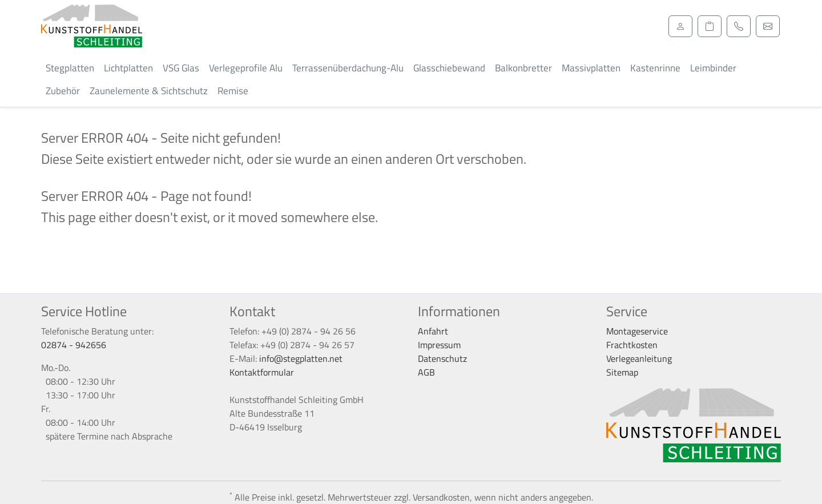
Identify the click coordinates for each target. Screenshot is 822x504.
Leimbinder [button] (713, 68)
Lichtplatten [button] (128, 68)
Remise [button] (233, 91)
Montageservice (637, 331)
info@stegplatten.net (301, 358)
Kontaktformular (262, 372)
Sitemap (622, 372)
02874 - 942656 (74, 345)
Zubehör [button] (63, 91)
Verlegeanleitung (639, 358)
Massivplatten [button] (591, 68)
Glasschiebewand (449, 68)
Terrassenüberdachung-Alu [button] (348, 68)
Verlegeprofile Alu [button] (246, 68)
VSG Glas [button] (181, 68)
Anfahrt (433, 331)
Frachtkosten (632, 345)
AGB (426, 372)
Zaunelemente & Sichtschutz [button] (149, 91)
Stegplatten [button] (70, 68)
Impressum (439, 345)
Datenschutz (442, 358)
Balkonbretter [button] (523, 68)
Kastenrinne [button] (655, 68)
